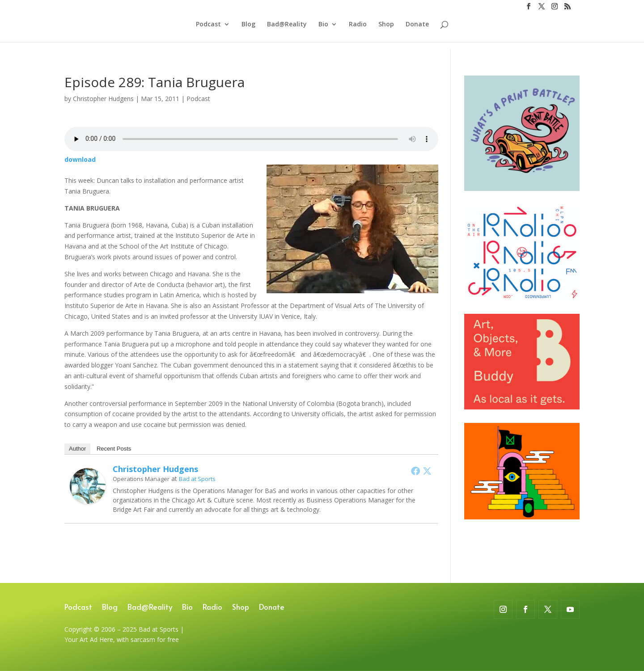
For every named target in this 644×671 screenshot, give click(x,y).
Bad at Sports (197, 479)
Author (77, 449)
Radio (358, 32)
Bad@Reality (287, 32)
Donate (417, 32)
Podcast (208, 32)
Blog (248, 32)
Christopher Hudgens (103, 99)
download (80, 159)
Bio (323, 32)
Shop (386, 32)
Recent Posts (114, 449)
